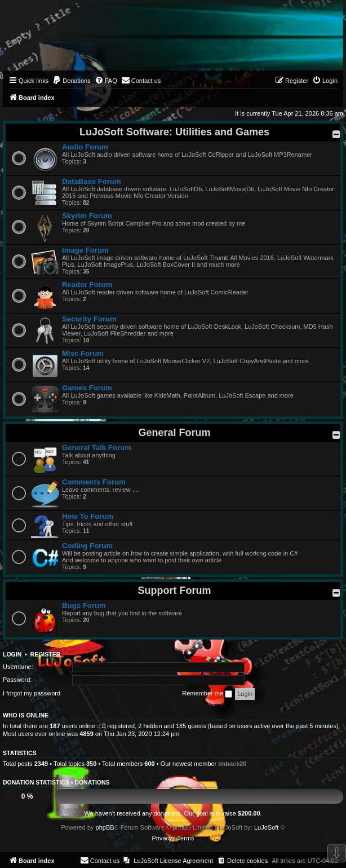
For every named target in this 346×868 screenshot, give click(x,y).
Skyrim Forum (87, 216)
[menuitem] (72, 81)
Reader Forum (87, 285)
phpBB (105, 827)
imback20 (232, 764)
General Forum (174, 433)
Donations (92, 782)
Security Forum (89, 319)
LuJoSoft (266, 827)
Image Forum (85, 250)
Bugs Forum (84, 605)
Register (46, 654)
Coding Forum (87, 546)
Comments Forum (94, 482)
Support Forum (175, 591)
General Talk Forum (97, 448)
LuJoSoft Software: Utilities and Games (174, 132)
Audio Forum (85, 147)
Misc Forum (83, 353)
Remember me (207, 694)
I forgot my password (32, 693)
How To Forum (88, 516)
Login (12, 654)
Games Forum (87, 388)
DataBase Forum (92, 181)
